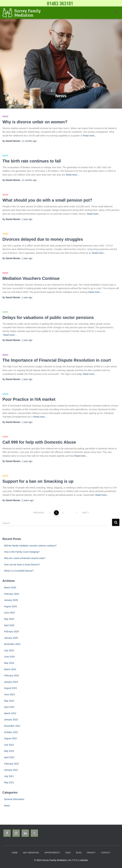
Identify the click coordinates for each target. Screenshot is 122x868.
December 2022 (12, 726)
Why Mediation (31, 853)
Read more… (90, 136)
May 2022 (9, 751)
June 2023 (9, 694)
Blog (79, 853)
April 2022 (9, 757)
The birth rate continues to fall (32, 161)
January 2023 (11, 720)
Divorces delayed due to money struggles (43, 239)
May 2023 (9, 701)
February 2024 (11, 676)
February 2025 (11, 632)
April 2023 (9, 707)
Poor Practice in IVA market (29, 399)
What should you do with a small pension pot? (47, 200)
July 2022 (9, 745)
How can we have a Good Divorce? (22, 565)
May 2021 (9, 782)
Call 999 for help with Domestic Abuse (39, 442)
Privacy (91, 853)
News (5, 117)
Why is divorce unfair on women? (35, 122)
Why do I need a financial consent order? (25, 558)
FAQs (68, 853)
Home (15, 853)
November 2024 (12, 644)
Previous (39, 513)
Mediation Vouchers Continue (31, 278)
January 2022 (11, 770)
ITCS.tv (76, 860)
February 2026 (11, 594)
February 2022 (11, 764)
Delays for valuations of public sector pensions (48, 317)
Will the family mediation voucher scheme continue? (30, 546)
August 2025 (11, 606)
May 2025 (9, 619)
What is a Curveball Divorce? (19, 571)
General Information (14, 799)
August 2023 (11, 688)
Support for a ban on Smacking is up (38, 481)
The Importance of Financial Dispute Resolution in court (57, 360)
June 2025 (9, 613)
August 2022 (11, 738)
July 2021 (9, 776)
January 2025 (11, 638)
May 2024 (9, 663)
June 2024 (9, 657)
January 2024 (11, 682)
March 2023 (10, 713)
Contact (106, 853)
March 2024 (10, 669)
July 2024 (9, 650)
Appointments (52, 853)
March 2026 (10, 588)
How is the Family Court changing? (22, 552)
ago (29, 141)
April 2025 (9, 625)
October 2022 (11, 732)
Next (85, 513)
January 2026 (11, 600)
